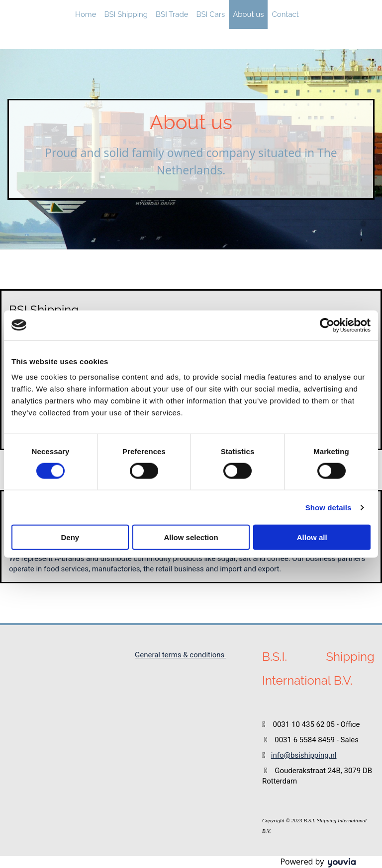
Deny (70, 537)
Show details (329, 507)
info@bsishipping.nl (304, 755)
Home (86, 14)
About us (248, 14)
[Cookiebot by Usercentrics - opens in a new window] (327, 325)
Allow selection (191, 537)
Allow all (312, 537)
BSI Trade (172, 14)
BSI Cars (211, 14)
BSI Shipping (126, 14)
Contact (285, 14)
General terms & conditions (181, 655)
